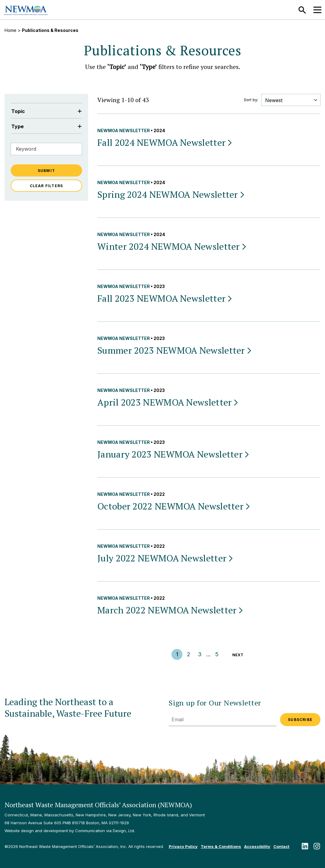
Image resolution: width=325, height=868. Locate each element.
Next (238, 655)
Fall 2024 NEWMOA (165, 142)
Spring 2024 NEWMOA (171, 194)
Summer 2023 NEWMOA (175, 350)
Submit (46, 171)
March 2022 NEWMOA (171, 610)
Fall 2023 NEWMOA (165, 298)
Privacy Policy (183, 846)
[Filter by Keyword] (46, 149)
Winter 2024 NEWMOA (172, 246)
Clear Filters (47, 186)
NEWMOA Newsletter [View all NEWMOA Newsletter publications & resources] (124, 130)
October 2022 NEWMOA (174, 506)
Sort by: (251, 100)
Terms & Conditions (221, 846)
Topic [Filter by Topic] (46, 111)
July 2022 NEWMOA (166, 558)
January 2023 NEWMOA (174, 454)
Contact (281, 846)
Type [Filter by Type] (46, 126)
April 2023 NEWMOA (168, 402)
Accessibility (257, 846)
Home (10, 30)
